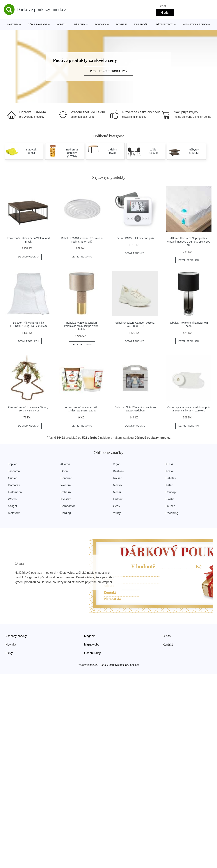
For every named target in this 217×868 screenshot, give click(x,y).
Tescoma (14, 471)
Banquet (68, 478)
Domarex (14, 485)
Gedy (119, 506)
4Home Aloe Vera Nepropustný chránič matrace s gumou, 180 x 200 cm (189, 242)
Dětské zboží (165, 24)
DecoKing (176, 513)
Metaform (15, 513)
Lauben (175, 506)
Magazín (90, 635)
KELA (174, 464)
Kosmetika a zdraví (195, 24)
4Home (67, 464)
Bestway (121, 471)
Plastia (174, 499)
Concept (175, 492)
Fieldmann (15, 492)
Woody (13, 499)
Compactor (69, 506)
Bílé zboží (140, 24)
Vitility (120, 513)
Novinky (11, 644)
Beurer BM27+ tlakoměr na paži (135, 238)
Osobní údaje (93, 652)
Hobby (61, 24)
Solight (13, 506)
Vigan (120, 464)
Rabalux (68, 492)
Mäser (120, 492)
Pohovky (100, 24)
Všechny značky (16, 635)
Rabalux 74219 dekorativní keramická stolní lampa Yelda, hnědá (82, 326)
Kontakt (168, 644)
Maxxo (120, 485)
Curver (13, 478)
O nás (167, 635)
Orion (66, 471)
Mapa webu (92, 644)
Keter (173, 485)
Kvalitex (67, 499)
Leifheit (121, 499)
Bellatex (175, 478)
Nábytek (13, 24)
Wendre (67, 485)
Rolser (120, 478)
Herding (67, 513)
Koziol (174, 471)
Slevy (9, 652)
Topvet (13, 464)
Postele (121, 24)
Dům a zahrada (38, 24)
